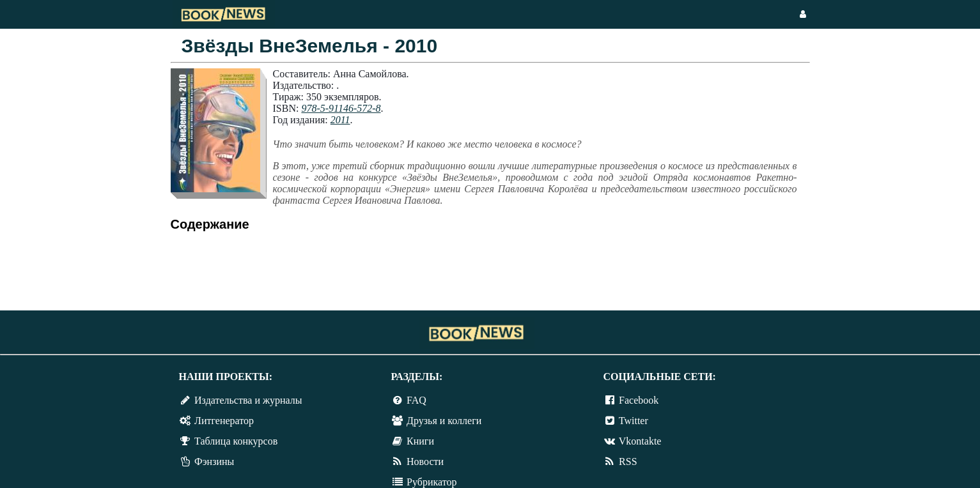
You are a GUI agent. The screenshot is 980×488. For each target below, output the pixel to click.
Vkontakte (640, 441)
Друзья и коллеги (444, 421)
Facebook (639, 400)
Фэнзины (214, 461)
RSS (628, 461)
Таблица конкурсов (236, 441)
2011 (340, 120)
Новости (425, 461)
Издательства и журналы (248, 400)
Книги (420, 441)
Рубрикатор (432, 482)
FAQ (416, 400)
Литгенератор (224, 421)
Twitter (634, 421)
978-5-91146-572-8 (341, 108)
